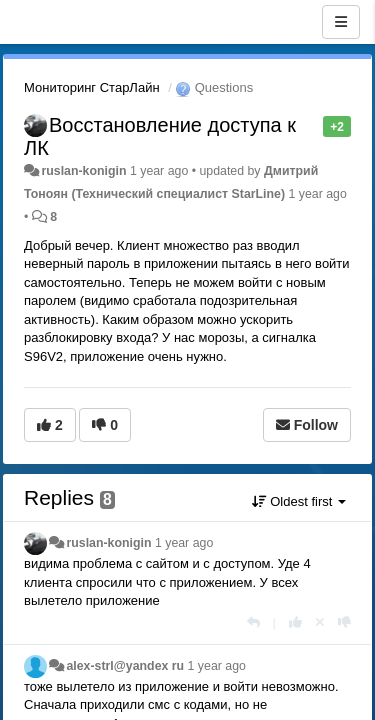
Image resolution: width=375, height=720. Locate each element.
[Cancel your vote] (320, 622)
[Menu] (341, 22)
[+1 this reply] (295, 622)
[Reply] (253, 622)
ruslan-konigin (83, 171)
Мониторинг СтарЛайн (92, 87)
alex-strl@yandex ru (125, 666)
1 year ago (184, 543)
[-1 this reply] (344, 622)
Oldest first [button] (299, 501)
